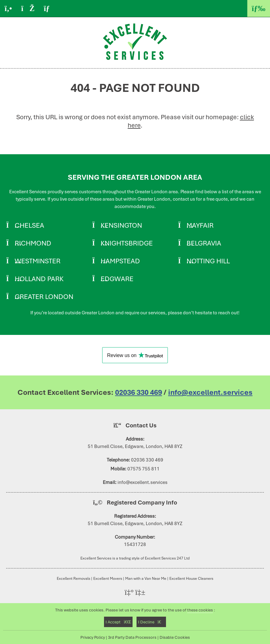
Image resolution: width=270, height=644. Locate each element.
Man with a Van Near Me (146, 578)
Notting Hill (208, 261)
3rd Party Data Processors (132, 637)
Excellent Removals (73, 578)
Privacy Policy (93, 637)
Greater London (44, 296)
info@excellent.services (210, 392)
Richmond (33, 243)
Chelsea (29, 225)
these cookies (200, 610)
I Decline (151, 622)
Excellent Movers (108, 578)
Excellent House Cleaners (191, 578)
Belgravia (204, 243)
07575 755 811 (143, 469)
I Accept (118, 622)
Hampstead (120, 261)
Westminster (38, 261)
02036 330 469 (139, 392)
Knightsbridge (127, 243)
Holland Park (39, 279)
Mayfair (200, 225)
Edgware (117, 279)
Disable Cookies (175, 637)
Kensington (121, 225)
